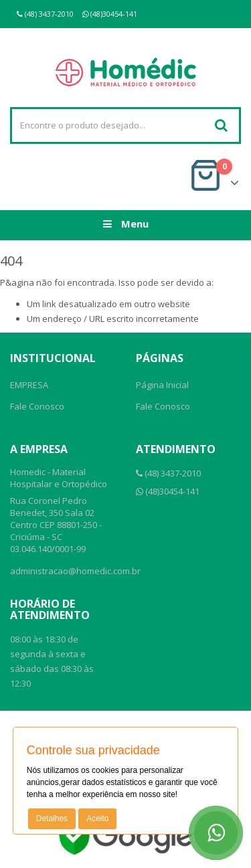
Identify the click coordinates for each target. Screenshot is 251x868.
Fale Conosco (37, 406)
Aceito (97, 818)
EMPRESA (29, 385)
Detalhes (52, 818)
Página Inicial (162, 385)
